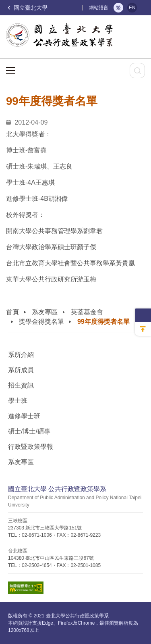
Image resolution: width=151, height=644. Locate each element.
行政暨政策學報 (31, 447)
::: (79, 7)
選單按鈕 (10, 71)
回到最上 (143, 329)
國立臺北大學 (28, 8)
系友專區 (45, 312)
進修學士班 (24, 416)
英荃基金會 (87, 312)
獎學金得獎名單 (41, 322)
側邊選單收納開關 (143, 315)
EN (132, 8)
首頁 (12, 312)
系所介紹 (21, 355)
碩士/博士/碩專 (29, 431)
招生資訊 (21, 385)
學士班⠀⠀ (23, 401)
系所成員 (21, 370)
